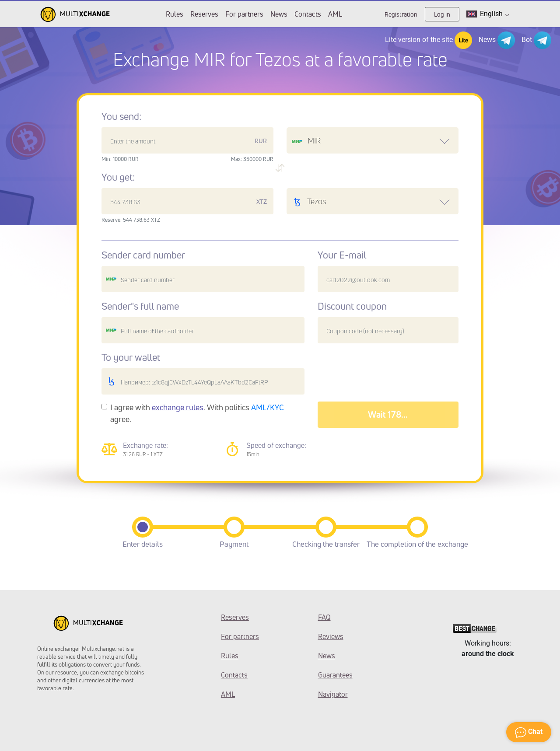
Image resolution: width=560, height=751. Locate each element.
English (488, 14)
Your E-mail (342, 255)
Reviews (331, 636)
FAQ (324, 617)
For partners (244, 14)
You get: (118, 177)
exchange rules (178, 407)
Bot (536, 40)
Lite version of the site (429, 40)
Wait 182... (388, 414)
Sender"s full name (140, 306)
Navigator (333, 694)
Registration (401, 14)
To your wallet (131, 357)
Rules (175, 14)
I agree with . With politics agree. (197, 413)
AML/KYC (268, 407)
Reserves (204, 14)
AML (335, 14)
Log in (442, 14)
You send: (121, 116)
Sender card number (143, 255)
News (279, 14)
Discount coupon (352, 306)
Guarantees (335, 675)
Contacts (308, 14)
